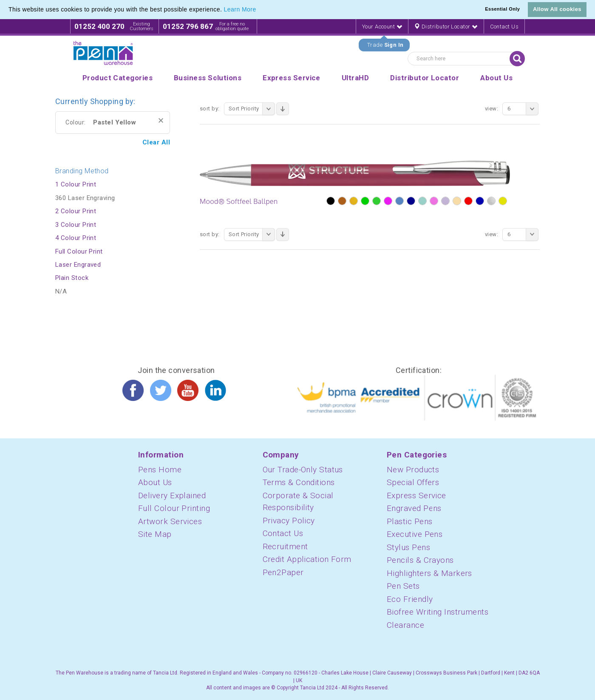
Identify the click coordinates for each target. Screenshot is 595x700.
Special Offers (413, 482)
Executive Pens (415, 534)
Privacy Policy (289, 521)
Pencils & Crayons (420, 560)
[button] (259, 10)
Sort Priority (252, 109)
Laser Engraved (78, 265)
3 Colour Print (76, 225)
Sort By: (210, 109)
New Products (413, 470)
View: (492, 109)
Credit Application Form (307, 559)
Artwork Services (170, 521)
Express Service (416, 495)
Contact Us (504, 27)
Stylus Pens (408, 547)
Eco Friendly (410, 599)
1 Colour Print (76, 184)
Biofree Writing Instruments (438, 612)
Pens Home (160, 470)
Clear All (156, 142)
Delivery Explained (172, 495)
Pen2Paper (283, 572)
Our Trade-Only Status (303, 470)
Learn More (240, 9)
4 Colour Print (76, 238)
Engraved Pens (414, 508)
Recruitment (285, 546)
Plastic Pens (409, 521)
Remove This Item (161, 120)
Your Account (382, 27)
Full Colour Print (79, 251)
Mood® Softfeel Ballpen (239, 201)
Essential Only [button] (502, 9)
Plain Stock (72, 278)
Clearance (405, 625)
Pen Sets (403, 586)
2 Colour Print (76, 211)
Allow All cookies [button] (557, 9)
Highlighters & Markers (429, 573)
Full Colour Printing (174, 508)
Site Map (155, 534)
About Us (155, 482)
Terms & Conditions (299, 482)
